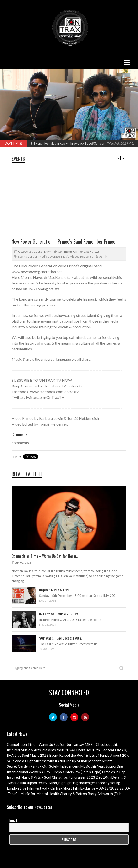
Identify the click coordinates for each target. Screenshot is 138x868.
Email (13, 820)
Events (18, 158)
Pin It (17, 457)
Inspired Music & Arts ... (55, 590)
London (33, 256)
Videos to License (82, 256)
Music (65, 256)
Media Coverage (49, 256)
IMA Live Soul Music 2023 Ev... (60, 614)
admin (103, 256)
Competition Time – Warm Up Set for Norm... (45, 556)
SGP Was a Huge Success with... (61, 638)
